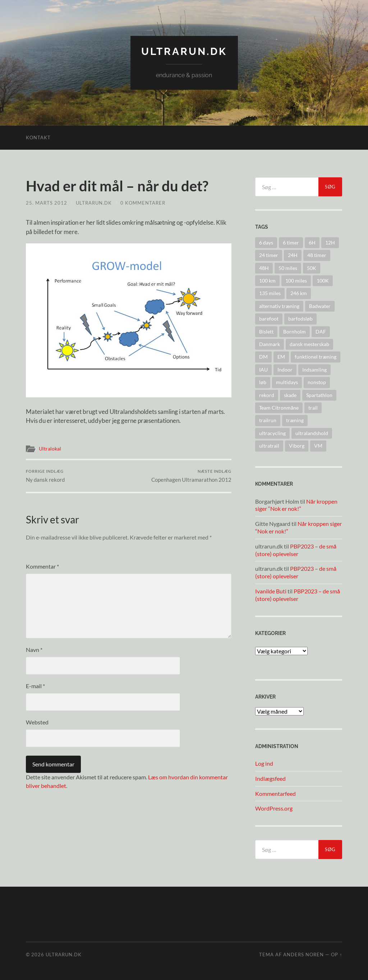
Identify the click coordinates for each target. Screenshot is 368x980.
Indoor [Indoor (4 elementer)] (285, 370)
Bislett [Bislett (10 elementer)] (266, 332)
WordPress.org (274, 808)
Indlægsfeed (270, 778)
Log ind (264, 763)
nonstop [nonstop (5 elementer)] (317, 382)
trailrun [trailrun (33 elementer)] (268, 420)
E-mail (35, 686)
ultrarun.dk (184, 52)
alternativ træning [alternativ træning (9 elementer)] (279, 306)
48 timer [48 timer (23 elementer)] (317, 255)
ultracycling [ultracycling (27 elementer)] (272, 433)
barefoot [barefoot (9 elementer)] (269, 319)
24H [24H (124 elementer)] (293, 255)
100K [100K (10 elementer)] (323, 281)
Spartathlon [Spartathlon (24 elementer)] (319, 395)
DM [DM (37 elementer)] (263, 357)
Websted (37, 722)
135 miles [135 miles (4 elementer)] (270, 293)
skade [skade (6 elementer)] (290, 395)
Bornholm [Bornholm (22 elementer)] (295, 332)
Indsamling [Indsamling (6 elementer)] (314, 370)
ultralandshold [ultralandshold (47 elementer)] (312, 433)
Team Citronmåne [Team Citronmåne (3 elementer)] (279, 408)
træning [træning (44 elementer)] (295, 420)
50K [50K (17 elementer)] (312, 268)
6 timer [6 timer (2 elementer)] (291, 242)
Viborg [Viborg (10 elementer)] (297, 446)
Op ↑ (337, 955)
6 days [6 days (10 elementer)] (266, 242)
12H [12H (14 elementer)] (330, 242)
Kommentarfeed (275, 794)
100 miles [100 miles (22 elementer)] (296, 281)
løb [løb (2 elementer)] (263, 382)
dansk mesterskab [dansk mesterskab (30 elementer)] (309, 344)
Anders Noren (303, 955)
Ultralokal (50, 449)
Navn (34, 650)
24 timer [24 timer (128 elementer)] (269, 255)
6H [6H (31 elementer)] (312, 242)
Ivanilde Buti (271, 591)
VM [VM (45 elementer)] (318, 446)
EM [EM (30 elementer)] (281, 357)
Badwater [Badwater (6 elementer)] (320, 306)
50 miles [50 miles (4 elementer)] (288, 268)
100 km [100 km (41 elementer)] (267, 281)
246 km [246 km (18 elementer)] (299, 293)
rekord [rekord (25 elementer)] (267, 395)
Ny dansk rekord (45, 476)
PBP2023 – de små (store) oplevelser (296, 550)
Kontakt (38, 137)
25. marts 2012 (47, 203)
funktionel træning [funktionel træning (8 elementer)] (316, 357)
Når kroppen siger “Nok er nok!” (296, 505)
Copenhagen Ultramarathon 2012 (191, 476)
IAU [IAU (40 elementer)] (263, 370)
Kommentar (42, 566)
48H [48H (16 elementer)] (264, 268)
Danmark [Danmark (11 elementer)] (270, 344)
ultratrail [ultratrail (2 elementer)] (269, 446)
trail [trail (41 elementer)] (313, 408)
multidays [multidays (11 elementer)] (287, 382)
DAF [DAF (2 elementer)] (321, 332)
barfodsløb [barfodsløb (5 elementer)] (300, 319)
